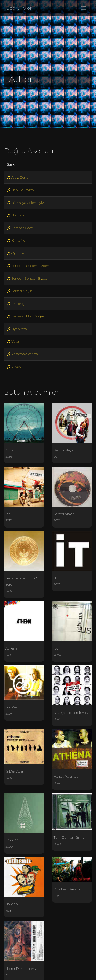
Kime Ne (16, 240)
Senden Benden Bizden (28, 266)
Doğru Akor (19, 8)
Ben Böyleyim (20, 190)
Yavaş (14, 367)
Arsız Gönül (18, 177)
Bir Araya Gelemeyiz (25, 203)
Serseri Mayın (20, 291)
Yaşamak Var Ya (22, 354)
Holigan (15, 215)
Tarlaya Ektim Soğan (26, 316)
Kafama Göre (20, 228)
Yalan (14, 341)
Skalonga (17, 304)
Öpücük (16, 253)
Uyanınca (17, 329)
